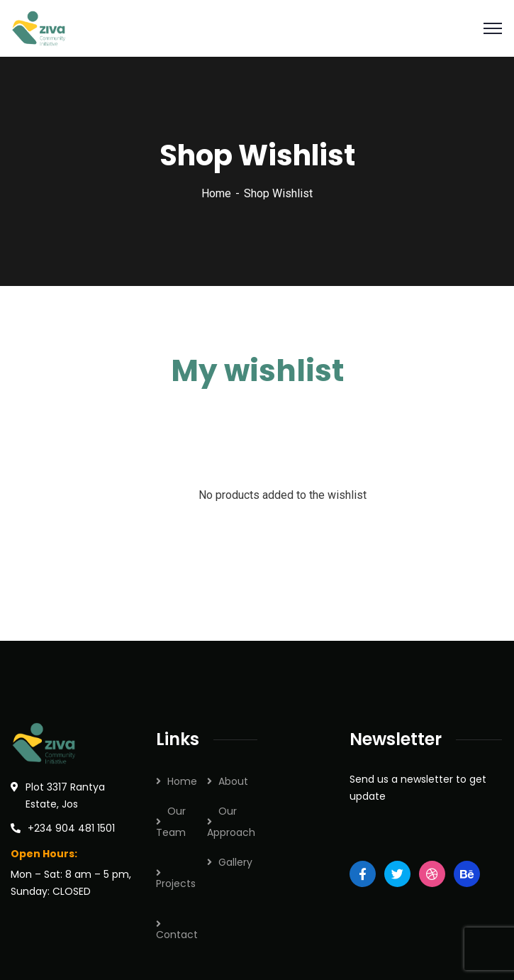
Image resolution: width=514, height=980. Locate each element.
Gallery (235, 862)
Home (216, 193)
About (233, 781)
